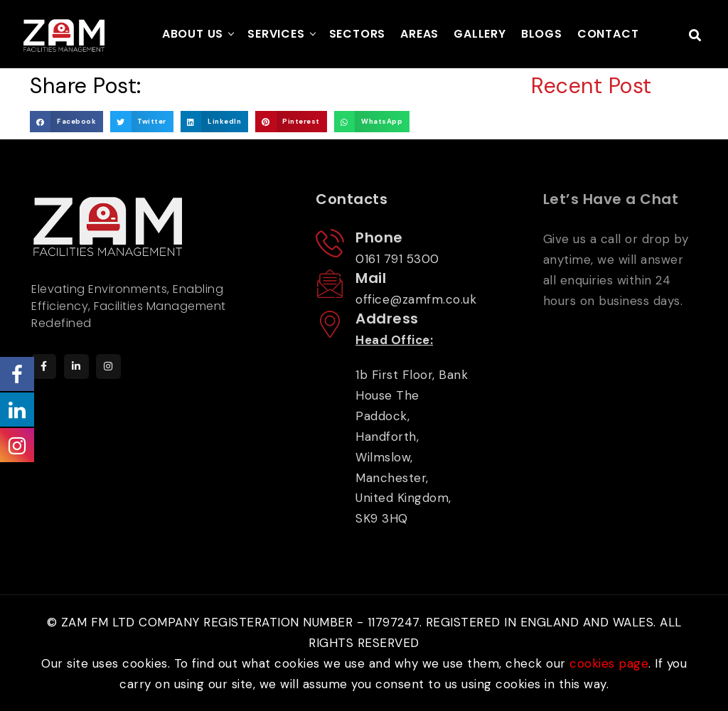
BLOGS (542, 34)
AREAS (419, 34)
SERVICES (276, 34)
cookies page (609, 663)
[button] (66, 121)
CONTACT (608, 34)
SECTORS (358, 34)
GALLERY (480, 34)
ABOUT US (193, 34)
